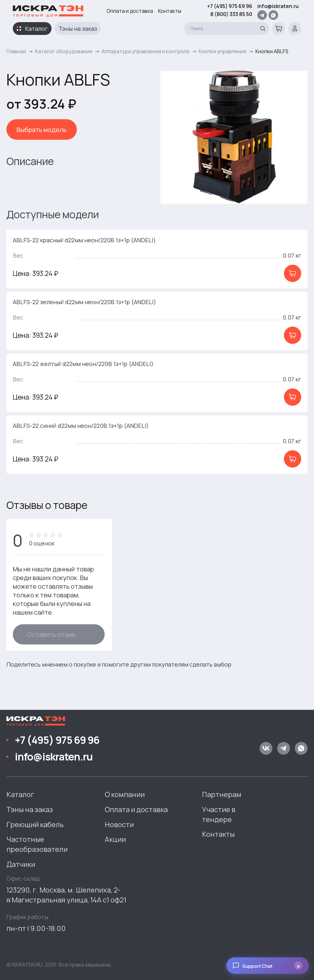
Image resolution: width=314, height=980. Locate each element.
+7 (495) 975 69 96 (230, 6)
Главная (16, 51)
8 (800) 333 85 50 (231, 14)
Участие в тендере (219, 814)
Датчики (21, 864)
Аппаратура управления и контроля (145, 51)
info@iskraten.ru (278, 6)
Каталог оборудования (64, 51)
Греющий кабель (35, 825)
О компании (125, 794)
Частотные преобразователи (37, 844)
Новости (119, 825)
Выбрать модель (42, 130)
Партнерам (222, 794)
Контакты (170, 11)
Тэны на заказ (78, 29)
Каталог (36, 29)
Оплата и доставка (130, 11)
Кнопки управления (222, 51)
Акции (115, 839)
